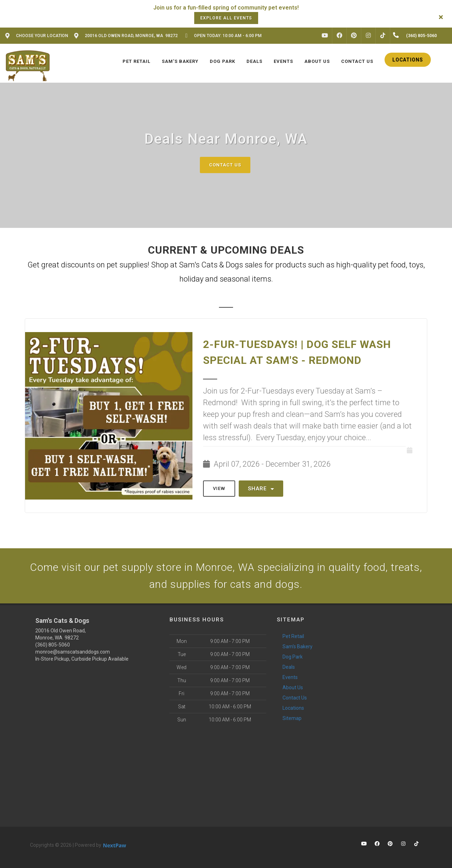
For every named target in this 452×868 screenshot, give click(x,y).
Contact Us (225, 165)
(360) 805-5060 (53, 645)
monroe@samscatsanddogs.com (73, 652)
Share (261, 489)
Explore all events (226, 18)
